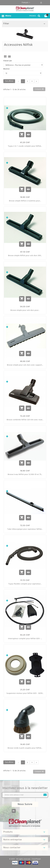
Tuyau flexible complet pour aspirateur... (25, 584)
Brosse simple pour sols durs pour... (25, 310)
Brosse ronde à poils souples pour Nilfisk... (25, 748)
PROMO (33, 16)
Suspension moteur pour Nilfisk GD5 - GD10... (25, 693)
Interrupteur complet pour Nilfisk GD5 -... (25, 639)
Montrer (7, 69)
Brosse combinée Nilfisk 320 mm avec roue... (25, 420)
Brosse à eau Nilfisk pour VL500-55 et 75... (25, 475)
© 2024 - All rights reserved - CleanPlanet (25, 859)
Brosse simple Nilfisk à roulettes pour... (25, 201)
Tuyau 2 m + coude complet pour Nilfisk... (25, 146)
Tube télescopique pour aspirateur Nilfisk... (25, 529)
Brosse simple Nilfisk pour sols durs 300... (25, 256)
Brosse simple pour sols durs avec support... (25, 365)
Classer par (8, 61)
